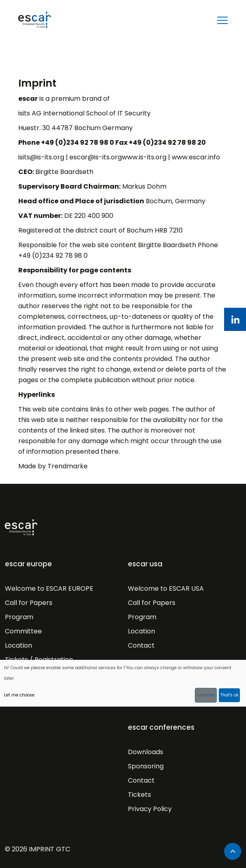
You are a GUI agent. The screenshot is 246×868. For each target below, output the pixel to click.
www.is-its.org (144, 157)
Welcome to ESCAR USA (166, 588)
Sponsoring (146, 766)
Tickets (139, 795)
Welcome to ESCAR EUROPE (49, 588)
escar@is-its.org (96, 157)
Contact (141, 645)
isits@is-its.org (41, 157)
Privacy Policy (150, 809)
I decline (206, 695)
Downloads (146, 752)
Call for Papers (29, 603)
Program (19, 617)
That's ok (229, 695)
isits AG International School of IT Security (84, 113)
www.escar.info (196, 157)
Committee (23, 631)
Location (18, 645)
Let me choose (19, 695)
